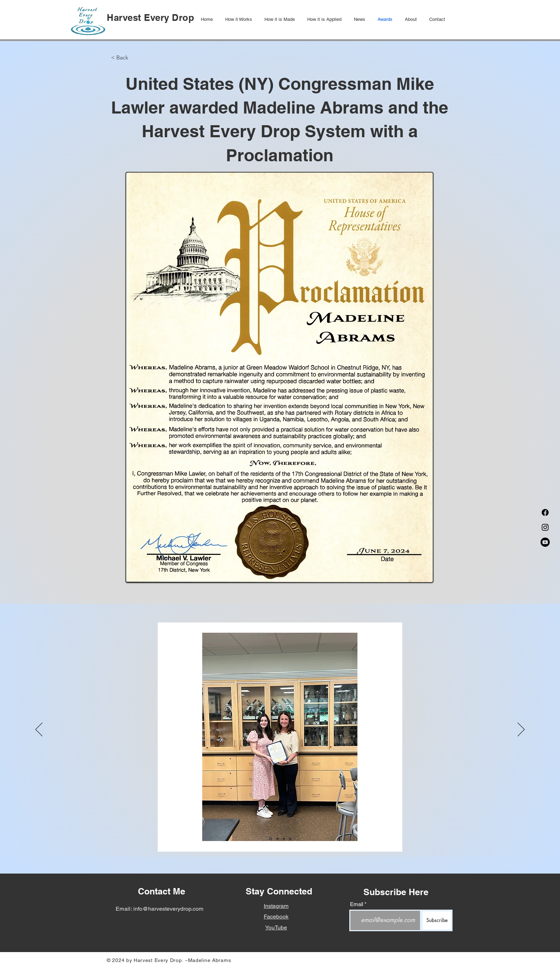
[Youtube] (545, 542)
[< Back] (134, 58)
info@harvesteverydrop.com (168, 909)
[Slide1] (271, 839)
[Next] (521, 730)
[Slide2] (278, 839)
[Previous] (39, 730)
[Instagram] (545, 527)
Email (357, 904)
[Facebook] (545, 512)
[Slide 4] (290, 839)
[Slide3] (284, 839)
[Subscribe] (437, 920)
